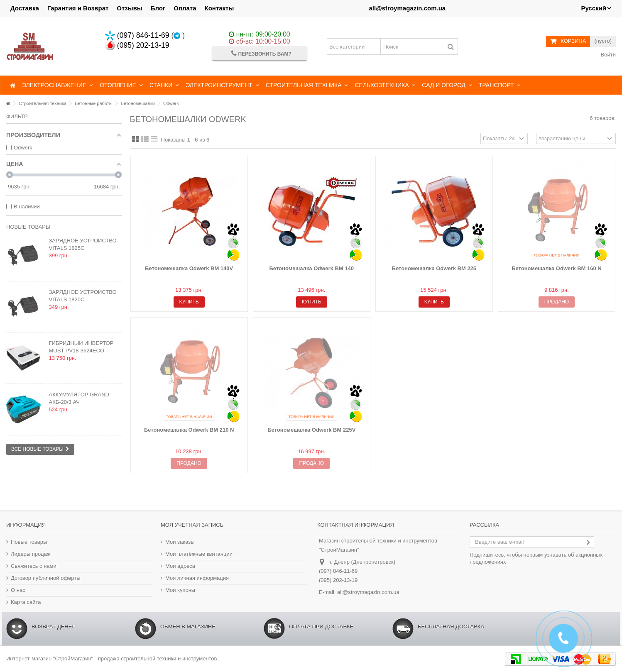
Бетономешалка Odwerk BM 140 (311, 268)
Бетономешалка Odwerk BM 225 (434, 268)
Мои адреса (180, 566)
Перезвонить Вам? (261, 53)
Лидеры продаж (31, 554)
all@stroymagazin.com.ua (407, 8)
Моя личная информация (197, 578)
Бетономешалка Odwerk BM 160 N (557, 268)
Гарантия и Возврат (78, 8)
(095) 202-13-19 (137, 45)
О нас (18, 590)
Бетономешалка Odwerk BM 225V (311, 430)
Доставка (25, 8)
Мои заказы (180, 542)
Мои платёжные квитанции (199, 554)
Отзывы (129, 8)
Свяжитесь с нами (34, 566)
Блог (158, 8)
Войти (607, 55)
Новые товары (28, 227)
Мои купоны (180, 590)
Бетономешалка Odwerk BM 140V (189, 268)
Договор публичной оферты (46, 578)
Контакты (219, 8)
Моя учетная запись (192, 525)
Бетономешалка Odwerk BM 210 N (189, 430)
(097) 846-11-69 (137, 35)
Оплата (185, 8)
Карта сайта (26, 602)
